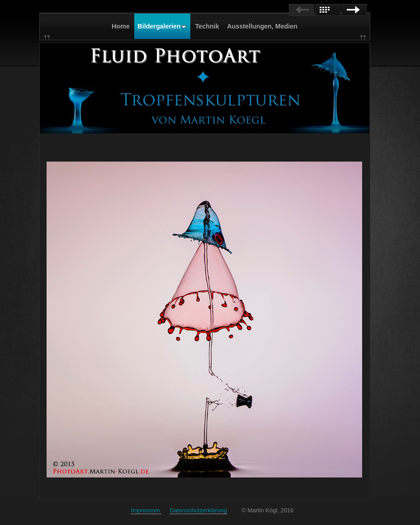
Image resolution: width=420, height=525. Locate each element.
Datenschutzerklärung (198, 510)
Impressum (146, 510)
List (328, 10)
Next (354, 10)
